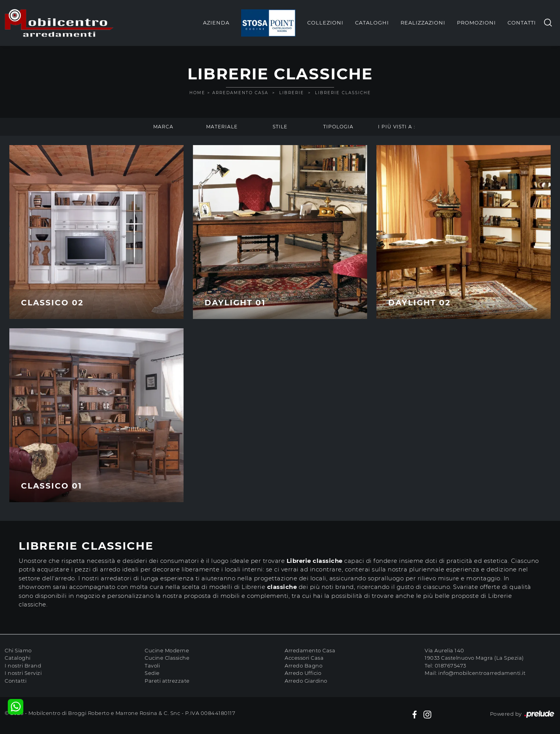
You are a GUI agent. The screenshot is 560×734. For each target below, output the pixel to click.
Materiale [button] (222, 127)
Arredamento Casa (240, 93)
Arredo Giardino (306, 681)
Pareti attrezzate (167, 681)
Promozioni (476, 23)
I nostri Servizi (23, 673)
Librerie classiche (343, 93)
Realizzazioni (423, 23)
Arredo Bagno (304, 666)
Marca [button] (163, 127)
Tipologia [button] (338, 127)
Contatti (522, 23)
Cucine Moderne (167, 650)
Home (197, 93)
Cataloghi (372, 23)
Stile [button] (280, 127)
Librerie (292, 93)
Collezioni (325, 23)
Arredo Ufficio (303, 673)
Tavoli (152, 666)
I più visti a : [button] (397, 127)
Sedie (152, 673)
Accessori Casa (304, 658)
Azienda (216, 23)
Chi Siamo (18, 650)
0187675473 (451, 666)
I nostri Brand (23, 666)
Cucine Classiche (167, 658)
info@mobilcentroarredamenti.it (482, 673)
